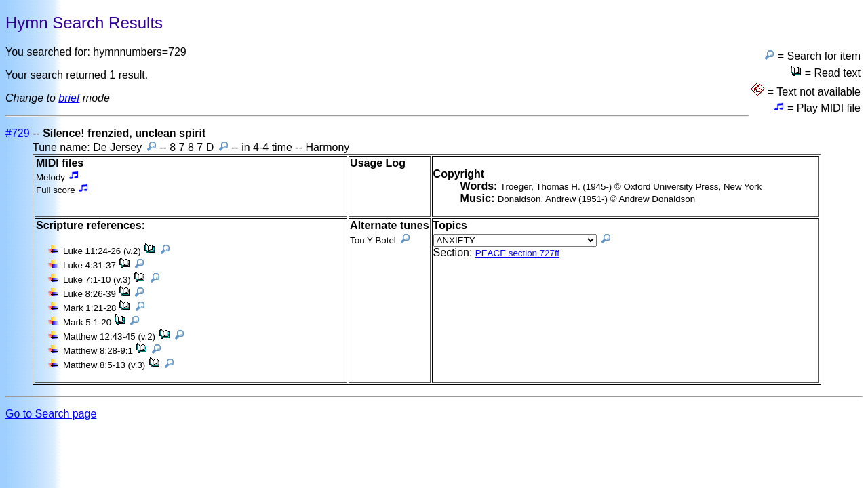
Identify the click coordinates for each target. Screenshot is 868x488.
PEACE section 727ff (517, 253)
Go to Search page (51, 414)
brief (69, 98)
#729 (18, 133)
